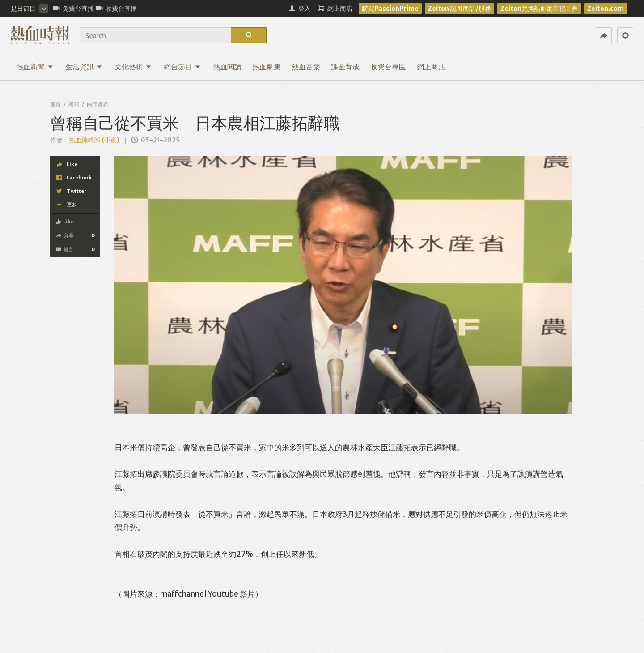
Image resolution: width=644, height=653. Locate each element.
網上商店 (431, 67)
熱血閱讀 (227, 67)
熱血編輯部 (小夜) (94, 140)
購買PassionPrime (390, 9)
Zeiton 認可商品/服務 (460, 9)
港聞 (74, 104)
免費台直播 (74, 9)
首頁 (55, 104)
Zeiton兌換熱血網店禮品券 (539, 9)
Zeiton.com (606, 9)
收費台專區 (388, 67)
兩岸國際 (97, 104)
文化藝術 (133, 67)
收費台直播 (117, 9)
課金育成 (345, 67)
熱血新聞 (35, 67)
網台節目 (182, 67)
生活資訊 (84, 67)
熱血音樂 (306, 67)
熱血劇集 (267, 67)
